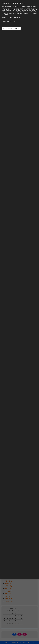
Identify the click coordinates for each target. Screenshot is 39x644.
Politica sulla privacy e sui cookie (12, 17)
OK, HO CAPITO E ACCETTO (11, 28)
